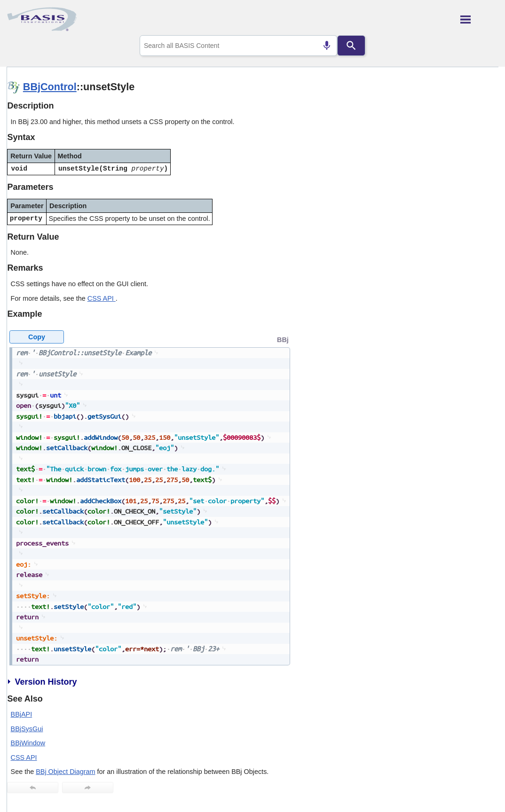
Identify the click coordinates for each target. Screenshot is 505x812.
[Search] (351, 46)
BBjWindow (28, 743)
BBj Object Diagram (65, 772)
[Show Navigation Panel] (479, 19)
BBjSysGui (27, 729)
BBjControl (50, 87)
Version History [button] (42, 682)
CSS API (102, 298)
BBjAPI (22, 714)
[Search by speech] (327, 46)
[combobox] (238, 46)
